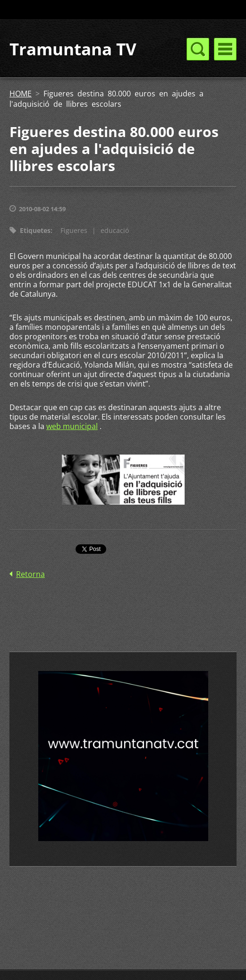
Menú (225, 49)
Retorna (30, 574)
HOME (21, 94)
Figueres (74, 230)
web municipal (72, 426)
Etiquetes (35, 230)
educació (115, 230)
